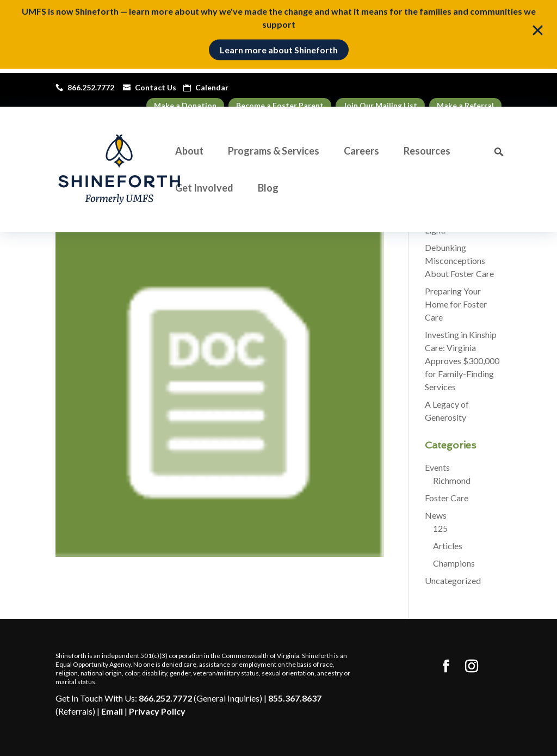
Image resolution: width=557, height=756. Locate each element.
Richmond (452, 480)
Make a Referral (465, 105)
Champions (454, 563)
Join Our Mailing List (380, 105)
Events (437, 467)
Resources (427, 152)
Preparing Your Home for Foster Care (456, 304)
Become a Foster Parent (280, 105)
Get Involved (204, 189)
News (436, 515)
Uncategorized (453, 580)
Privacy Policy (157, 711)
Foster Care (447, 498)
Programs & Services (274, 152)
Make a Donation (185, 105)
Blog (268, 189)
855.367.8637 (295, 698)
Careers (361, 152)
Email (112, 711)
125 (440, 528)
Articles (448, 546)
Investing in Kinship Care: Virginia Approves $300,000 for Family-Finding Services (462, 361)
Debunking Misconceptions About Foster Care (459, 260)
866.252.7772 (165, 698)
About (189, 152)
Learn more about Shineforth (279, 47)
